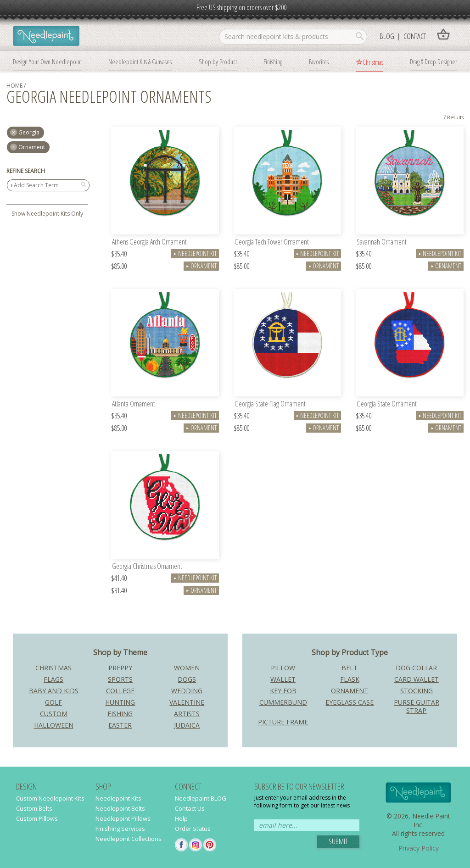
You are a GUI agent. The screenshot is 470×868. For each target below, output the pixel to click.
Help (181, 818)
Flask (350, 679)
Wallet (283, 679)
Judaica (187, 725)
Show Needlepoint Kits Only (47, 214)
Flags (53, 679)
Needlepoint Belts (120, 808)
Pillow (283, 668)
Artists (187, 714)
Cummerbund (283, 702)
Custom (54, 714)
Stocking (417, 691)
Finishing (273, 61)
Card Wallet (417, 679)
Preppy (120, 668)
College (120, 691)
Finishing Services (120, 829)
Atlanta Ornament (134, 404)
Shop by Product (218, 61)
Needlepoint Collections (129, 839)
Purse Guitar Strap (417, 706)
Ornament (32, 147)
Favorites (319, 61)
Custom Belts (34, 808)
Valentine (187, 702)
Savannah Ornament (382, 242)
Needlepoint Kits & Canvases (140, 61)
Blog (387, 36)
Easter (120, 725)
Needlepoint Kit (195, 253)
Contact (415, 36)
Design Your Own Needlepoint (47, 61)
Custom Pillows (37, 818)
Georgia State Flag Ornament (270, 404)
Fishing (120, 714)
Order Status (193, 829)
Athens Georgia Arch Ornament (149, 242)
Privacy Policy (419, 848)
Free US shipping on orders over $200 (241, 7)
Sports (120, 679)
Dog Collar (416, 668)
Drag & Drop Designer (434, 61)
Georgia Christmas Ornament (147, 567)
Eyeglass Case (350, 702)
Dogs (187, 679)
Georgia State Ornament (387, 404)
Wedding (187, 691)
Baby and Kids (54, 691)
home (14, 86)
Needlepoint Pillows (123, 818)
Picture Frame (283, 722)
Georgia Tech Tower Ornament (272, 242)
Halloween (54, 725)
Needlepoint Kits (118, 798)
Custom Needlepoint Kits (50, 798)
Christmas (373, 62)
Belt (350, 668)
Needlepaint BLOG (201, 798)
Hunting (120, 702)
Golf (53, 702)
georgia (29, 132)
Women (187, 668)
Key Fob (283, 691)
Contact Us (190, 808)
